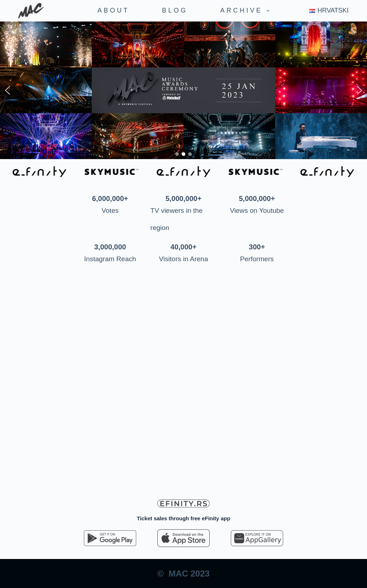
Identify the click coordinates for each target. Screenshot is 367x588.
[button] (8, 90)
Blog (175, 10)
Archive (246, 11)
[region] (183, 90)
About (113, 10)
